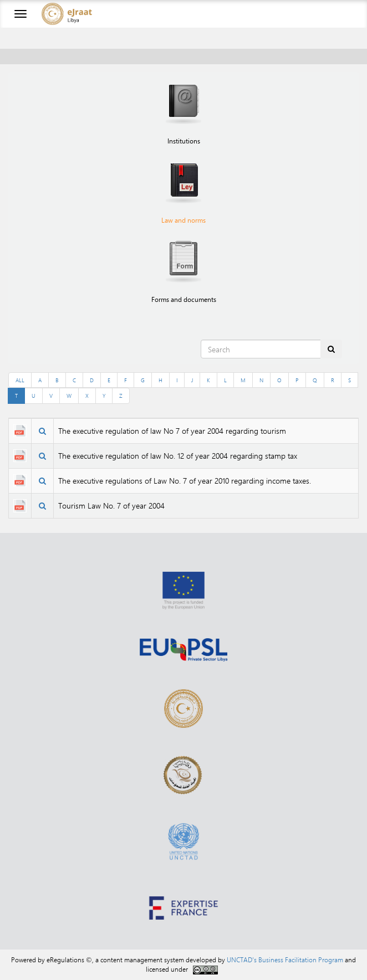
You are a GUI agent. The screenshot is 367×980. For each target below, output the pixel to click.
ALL (20, 380)
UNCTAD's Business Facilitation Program (285, 960)
